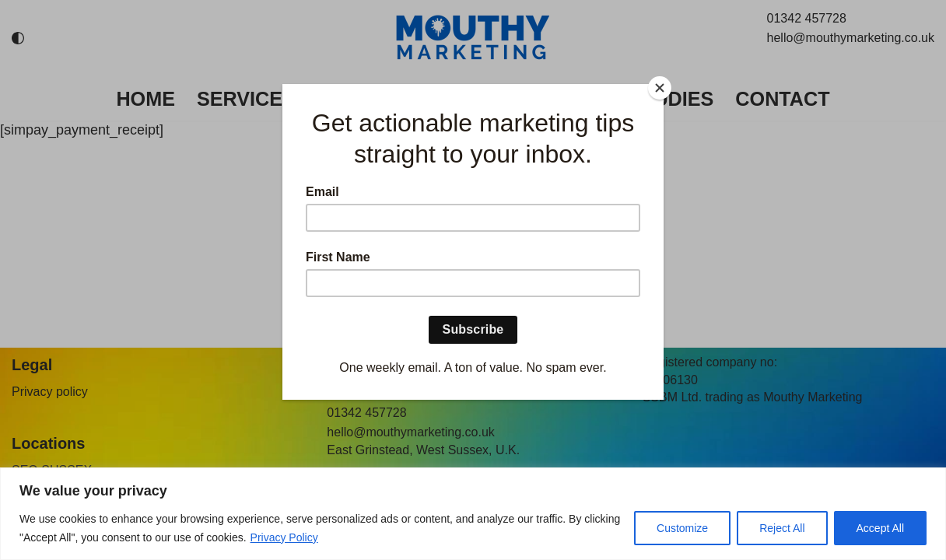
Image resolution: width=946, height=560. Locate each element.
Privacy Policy (284, 537)
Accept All (880, 528)
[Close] (660, 88)
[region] (473, 514)
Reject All (782, 528)
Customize (682, 528)
